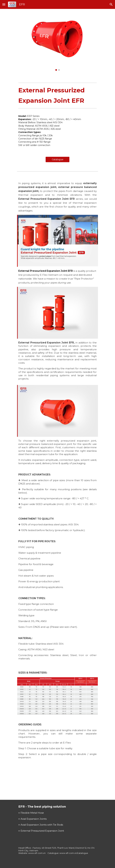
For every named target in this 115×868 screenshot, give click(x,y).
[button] (4, 4)
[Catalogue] (58, 159)
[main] (58, 95)
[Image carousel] (57, 42)
